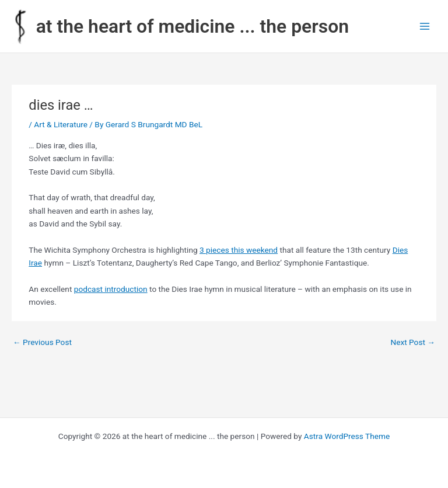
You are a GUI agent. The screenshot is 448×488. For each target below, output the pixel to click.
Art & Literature (61, 124)
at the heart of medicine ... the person (192, 26)
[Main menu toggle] (425, 27)
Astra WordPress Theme (347, 436)
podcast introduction (111, 289)
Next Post (413, 342)
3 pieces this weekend (239, 250)
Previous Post (42, 342)
